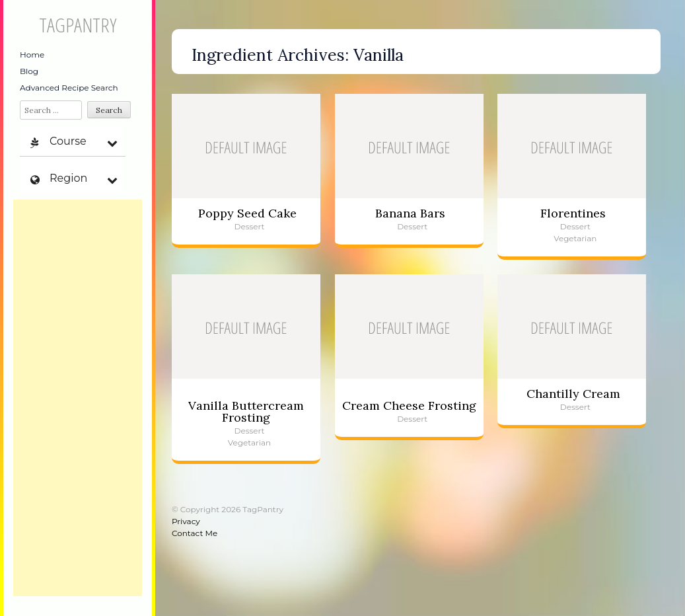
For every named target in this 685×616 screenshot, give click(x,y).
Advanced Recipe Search (69, 88)
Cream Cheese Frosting (409, 405)
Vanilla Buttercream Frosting (246, 411)
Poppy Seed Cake (247, 213)
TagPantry (78, 25)
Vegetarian (575, 238)
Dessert (250, 226)
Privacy (186, 521)
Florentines (573, 213)
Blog (29, 71)
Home (32, 55)
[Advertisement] (78, 398)
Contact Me (195, 533)
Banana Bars (410, 213)
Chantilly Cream (573, 394)
